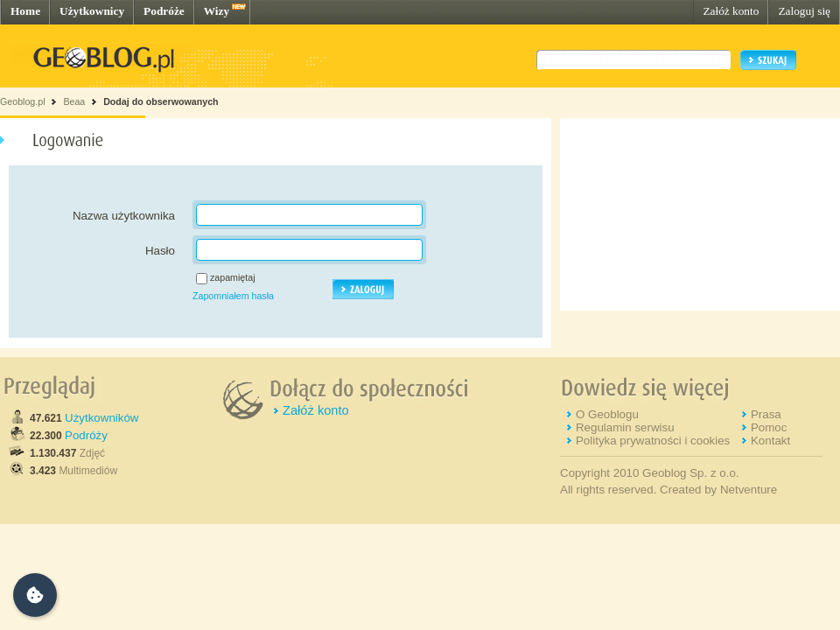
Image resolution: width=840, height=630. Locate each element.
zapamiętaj (233, 277)
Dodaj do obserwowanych (161, 101)
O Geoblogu (607, 414)
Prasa (766, 414)
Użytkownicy (92, 11)
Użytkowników (101, 418)
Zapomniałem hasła (233, 296)
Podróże (164, 11)
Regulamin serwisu (625, 427)
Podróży (86, 435)
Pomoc (769, 427)
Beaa (74, 101)
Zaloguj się (804, 11)
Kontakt (770, 441)
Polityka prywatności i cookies (653, 441)
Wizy (217, 11)
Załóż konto (731, 11)
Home (25, 11)
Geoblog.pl (23, 101)
